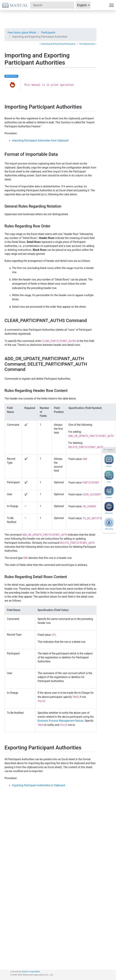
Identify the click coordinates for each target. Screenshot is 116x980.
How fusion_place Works (22, 32)
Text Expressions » (88, 44)
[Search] (52, 5)
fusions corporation (31, 972)
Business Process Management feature (61, 721)
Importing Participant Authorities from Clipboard (40, 141)
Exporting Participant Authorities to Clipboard (38, 785)
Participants (48, 32)
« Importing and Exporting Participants (57, 44)
